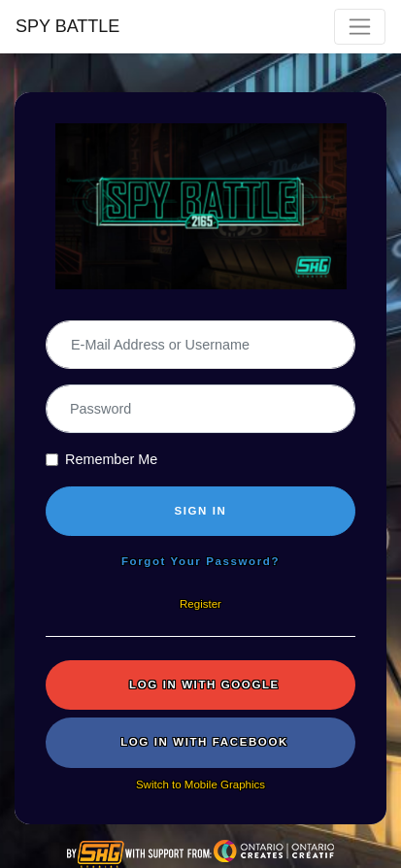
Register (200, 604)
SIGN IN (200, 511)
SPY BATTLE (67, 26)
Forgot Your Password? (200, 561)
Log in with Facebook (204, 742)
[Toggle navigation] (360, 27)
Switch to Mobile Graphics (200, 785)
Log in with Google (204, 684)
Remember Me (111, 459)
